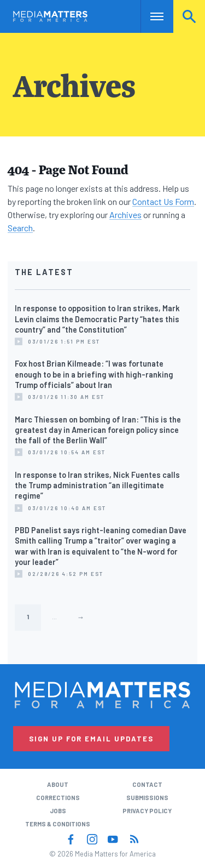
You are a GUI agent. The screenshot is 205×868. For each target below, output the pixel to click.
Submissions (147, 798)
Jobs (58, 811)
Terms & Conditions (58, 824)
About (58, 784)
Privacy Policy (147, 811)
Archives (125, 215)
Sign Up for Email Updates (91, 739)
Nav (149, 16)
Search (189, 16)
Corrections (58, 798)
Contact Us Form (163, 201)
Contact (147, 784)
